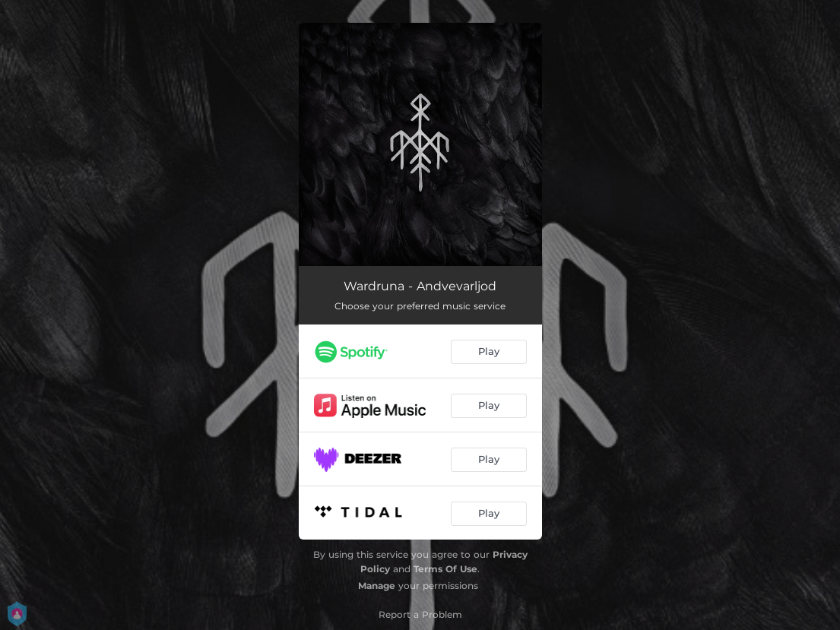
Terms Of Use (445, 569)
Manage (377, 586)
